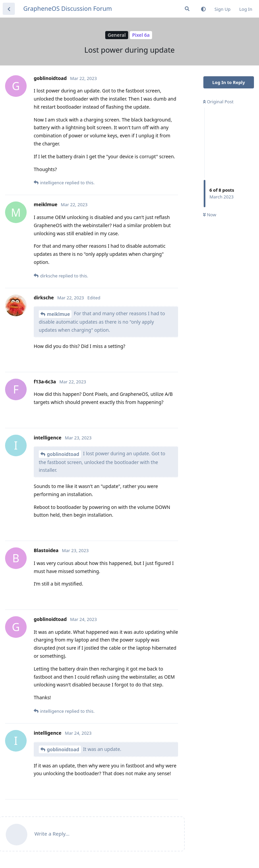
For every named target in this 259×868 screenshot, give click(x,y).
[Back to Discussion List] (9, 9)
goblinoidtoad (63, 454)
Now (210, 215)
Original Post (218, 102)
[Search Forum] (187, 9)
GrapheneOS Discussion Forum (68, 8)
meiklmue (58, 314)
